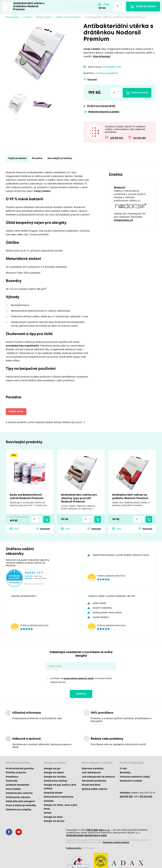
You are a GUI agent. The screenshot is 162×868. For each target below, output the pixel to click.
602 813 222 (117, 138)
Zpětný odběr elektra (95, 789)
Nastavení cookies (131, 781)
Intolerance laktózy (55, 781)
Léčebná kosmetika (18, 785)
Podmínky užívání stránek (116, 843)
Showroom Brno (91, 785)
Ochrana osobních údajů (135, 777)
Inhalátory (12, 777)
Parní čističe (13, 789)
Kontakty (125, 773)
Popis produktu (18, 158)
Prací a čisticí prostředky (21, 806)
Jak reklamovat (91, 773)
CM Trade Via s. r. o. (98, 830)
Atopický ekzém (53, 793)
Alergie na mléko (54, 773)
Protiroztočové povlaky (20, 769)
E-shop (28, 17)
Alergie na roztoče (55, 777)
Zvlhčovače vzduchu (18, 798)
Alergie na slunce (54, 821)
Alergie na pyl (52, 769)
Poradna (37, 158)
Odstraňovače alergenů (20, 802)
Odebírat (81, 694)
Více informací (102, 57)
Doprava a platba (93, 769)
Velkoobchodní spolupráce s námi (86, 836)
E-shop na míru (74, 848)
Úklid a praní (44, 17)
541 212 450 (140, 138)
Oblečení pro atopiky (19, 810)
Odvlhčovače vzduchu (19, 793)
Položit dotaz (17, 412)
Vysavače (12, 781)
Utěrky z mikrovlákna (68, 17)
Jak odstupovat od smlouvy (98, 777)
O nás (123, 769)
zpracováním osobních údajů (79, 679)
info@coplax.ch (123, 221)
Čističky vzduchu (16, 773)
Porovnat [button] (92, 80)
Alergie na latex (53, 817)
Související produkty (60, 158)
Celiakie (49, 801)
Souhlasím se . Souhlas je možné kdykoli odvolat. (81, 681)
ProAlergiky (13, 17)
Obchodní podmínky (94, 781)
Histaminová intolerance (59, 797)
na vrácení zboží (101, 106)
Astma (48, 813)
